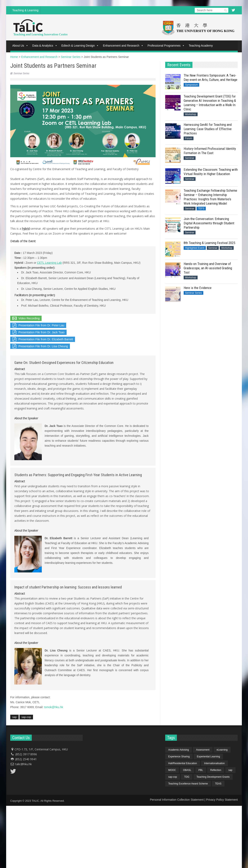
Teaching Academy (201, 46)
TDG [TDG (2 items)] (187, 777)
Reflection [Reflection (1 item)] (216, 770)
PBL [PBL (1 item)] (201, 770)
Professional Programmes (166, 46)
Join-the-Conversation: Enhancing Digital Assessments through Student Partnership (209, 223)
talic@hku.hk (24, 764)
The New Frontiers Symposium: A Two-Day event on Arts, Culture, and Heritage (210, 77)
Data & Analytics (45, 46)
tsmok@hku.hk (54, 707)
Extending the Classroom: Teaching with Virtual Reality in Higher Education (211, 172)
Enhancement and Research (123, 46)
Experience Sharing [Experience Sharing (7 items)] (179, 757)
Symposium (192, 85)
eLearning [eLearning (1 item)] (222, 750)
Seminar (190, 158)
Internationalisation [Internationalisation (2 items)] (214, 763)
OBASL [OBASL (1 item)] (187, 770)
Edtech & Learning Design (80, 46)
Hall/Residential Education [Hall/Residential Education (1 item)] (183, 763)
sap (14, 717)
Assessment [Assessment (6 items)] (203, 750)
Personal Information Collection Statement (177, 800)
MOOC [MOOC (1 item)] (172, 770)
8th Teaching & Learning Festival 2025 (209, 243)
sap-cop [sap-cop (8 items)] (173, 777)
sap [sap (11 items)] (230, 770)
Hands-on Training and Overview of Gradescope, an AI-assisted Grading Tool (208, 268)
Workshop (191, 114)
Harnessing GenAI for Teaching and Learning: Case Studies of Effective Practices (208, 129)
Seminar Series (21, 73)
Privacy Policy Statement (222, 800)
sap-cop (26, 717)
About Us (20, 46)
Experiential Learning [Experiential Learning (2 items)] (208, 757)
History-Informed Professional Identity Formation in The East (210, 151)
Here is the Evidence (198, 288)
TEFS (201, 209)
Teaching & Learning (25, 10)
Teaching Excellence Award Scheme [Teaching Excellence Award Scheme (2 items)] (188, 784)
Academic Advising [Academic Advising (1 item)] (179, 750)
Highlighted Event (195, 248)
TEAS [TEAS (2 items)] (218, 784)
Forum (189, 138)
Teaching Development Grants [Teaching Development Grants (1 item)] (213, 777)
